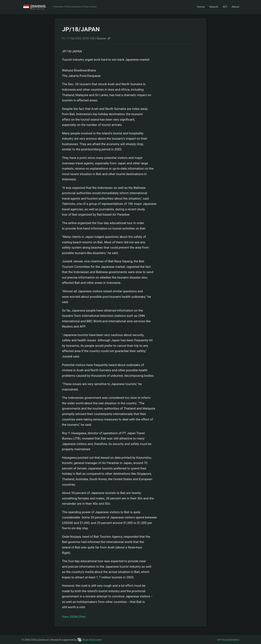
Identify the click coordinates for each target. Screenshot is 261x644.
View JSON (70, 617)
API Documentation (228, 640)
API (225, 7)
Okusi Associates (90, 640)
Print (82, 617)
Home (201, 7)
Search (214, 7)
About (235, 7)
